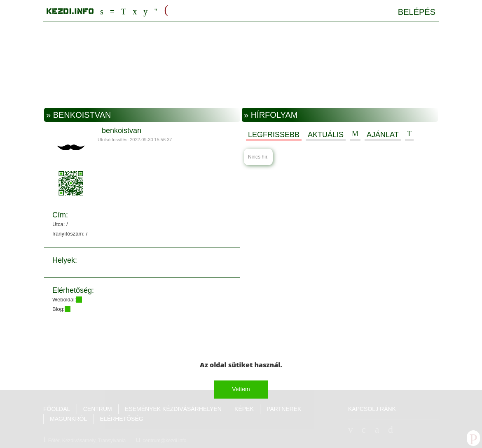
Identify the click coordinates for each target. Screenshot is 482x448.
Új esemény (409, 134)
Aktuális (326, 135)
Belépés (417, 12)
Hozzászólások (355, 134)
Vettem (241, 389)
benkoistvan (122, 131)
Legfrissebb (274, 135)
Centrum (112, 10)
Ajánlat (383, 135)
